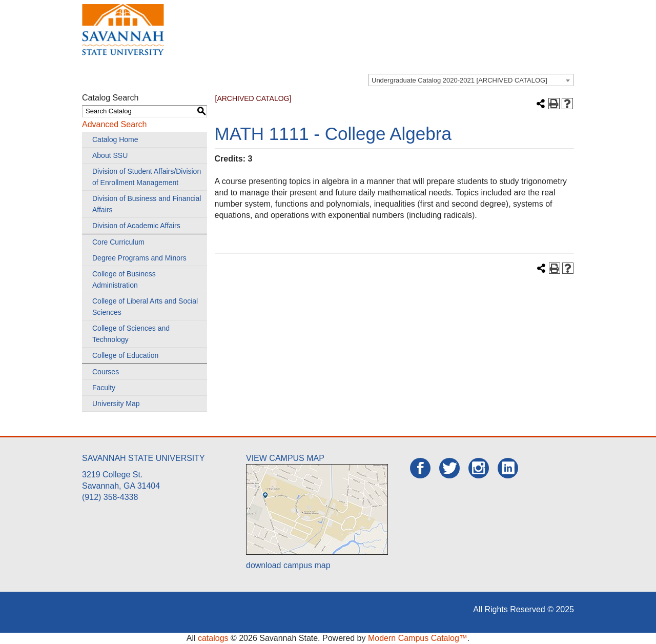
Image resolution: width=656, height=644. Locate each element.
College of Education (125, 355)
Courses (106, 372)
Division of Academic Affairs (136, 226)
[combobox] (471, 80)
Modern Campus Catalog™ (418, 638)
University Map (116, 404)
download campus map (288, 565)
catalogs (213, 638)
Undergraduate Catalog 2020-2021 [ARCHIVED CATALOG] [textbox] (459, 80)
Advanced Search (114, 124)
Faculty (104, 388)
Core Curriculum (118, 242)
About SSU (110, 155)
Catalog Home (115, 139)
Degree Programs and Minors (139, 258)
